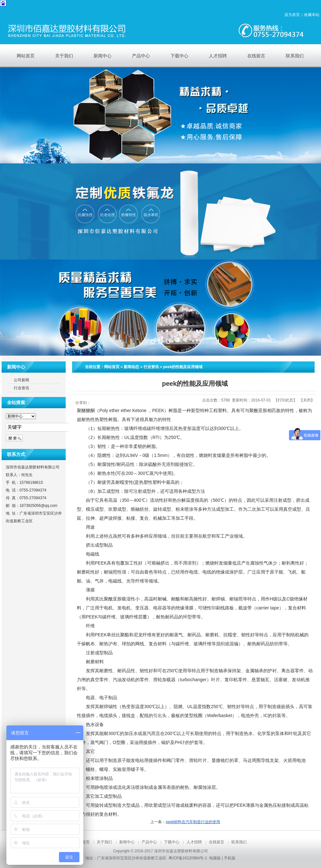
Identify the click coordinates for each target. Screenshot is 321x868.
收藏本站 (312, 15)
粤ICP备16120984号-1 (188, 858)
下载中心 (172, 842)
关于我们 (104, 842)
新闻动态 (131, 367)
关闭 (307, 400)
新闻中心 (127, 842)
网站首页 (112, 367)
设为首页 (292, 15)
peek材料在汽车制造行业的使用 (193, 822)
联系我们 (239, 842)
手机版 (230, 858)
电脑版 (215, 858)
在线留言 (217, 842)
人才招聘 (194, 842)
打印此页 (285, 400)
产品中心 (149, 842)
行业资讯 (151, 367)
